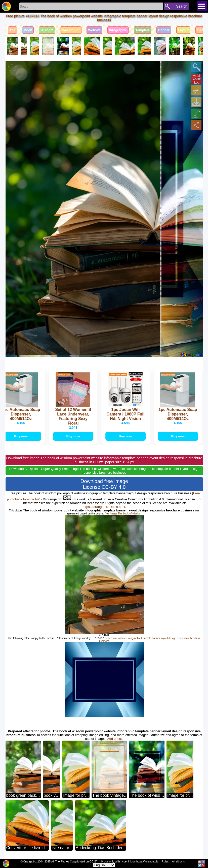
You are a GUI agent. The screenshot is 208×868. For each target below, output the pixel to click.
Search (182, 6)
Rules (165, 861)
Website (95, 30)
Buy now (23, 436)
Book (28, 30)
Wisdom (47, 30)
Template (143, 30)
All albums (178, 861)
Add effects (115, 739)
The (12, 30)
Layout (183, 30)
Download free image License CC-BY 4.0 (104, 484)
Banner (164, 30)
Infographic (118, 30)
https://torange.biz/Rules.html (104, 507)
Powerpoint (71, 30)
